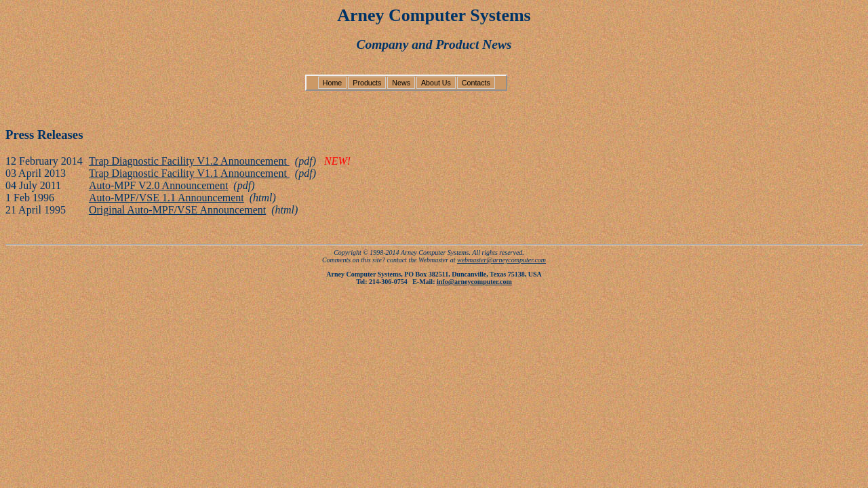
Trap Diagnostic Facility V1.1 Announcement (189, 173)
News (401, 83)
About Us (436, 83)
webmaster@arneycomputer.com (501, 260)
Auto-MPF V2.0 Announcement (158, 185)
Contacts (476, 83)
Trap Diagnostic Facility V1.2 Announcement (189, 161)
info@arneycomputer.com (474, 282)
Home (332, 83)
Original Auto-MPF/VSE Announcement (177, 210)
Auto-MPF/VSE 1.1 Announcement (166, 198)
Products (367, 83)
